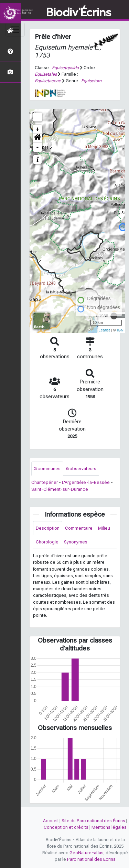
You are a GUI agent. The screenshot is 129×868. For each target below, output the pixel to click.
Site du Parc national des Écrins (93, 821)
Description (48, 528)
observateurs (81, 469)
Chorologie (47, 542)
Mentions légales (109, 827)
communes (47, 469)
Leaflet (104, 330)
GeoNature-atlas (87, 853)
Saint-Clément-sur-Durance (60, 489)
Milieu (104, 528)
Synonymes (76, 542)
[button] (37, 138)
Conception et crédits (66, 827)
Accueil (51, 821)
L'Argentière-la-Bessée (86, 482)
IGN (120, 330)
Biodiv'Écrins (79, 13)
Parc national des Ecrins (91, 859)
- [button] (38, 147)
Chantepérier (45, 482)
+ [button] (38, 129)
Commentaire (79, 528)
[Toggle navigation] (15, 30)
